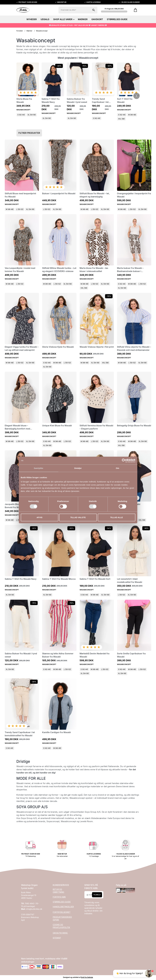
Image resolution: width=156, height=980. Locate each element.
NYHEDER (32, 19)
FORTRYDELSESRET (62, 912)
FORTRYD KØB (59, 897)
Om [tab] (117, 468)
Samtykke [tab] (39, 468)
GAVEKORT (97, 19)
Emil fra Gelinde (87, 977)
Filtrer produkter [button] (29, 133)
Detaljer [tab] (78, 468)
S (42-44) (21, 115)
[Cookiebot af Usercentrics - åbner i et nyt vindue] (124, 461)
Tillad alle (117, 517)
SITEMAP (57, 938)
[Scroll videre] (137, 96)
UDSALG (45, 19)
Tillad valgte (78, 517)
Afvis (39, 517)
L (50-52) (20, 209)
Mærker (29, 31)
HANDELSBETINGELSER (63, 907)
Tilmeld (97, 895)
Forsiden (20, 31)
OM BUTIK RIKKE (60, 933)
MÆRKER (83, 19)
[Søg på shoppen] (94, 10)
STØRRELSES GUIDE (117, 19)
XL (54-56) (32, 115)
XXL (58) (121, 119)
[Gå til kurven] (135, 10)
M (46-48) (132, 115)
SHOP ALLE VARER (64, 19)
